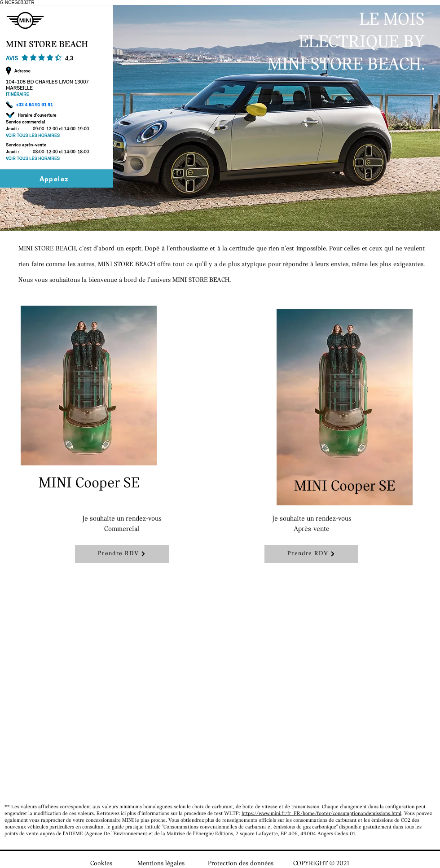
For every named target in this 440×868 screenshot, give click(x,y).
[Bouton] (54, 145)
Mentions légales (161, 864)
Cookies (101, 864)
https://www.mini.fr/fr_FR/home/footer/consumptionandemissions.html (321, 814)
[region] (124, 410)
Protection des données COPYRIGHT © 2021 (279, 864)
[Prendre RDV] (122, 554)
